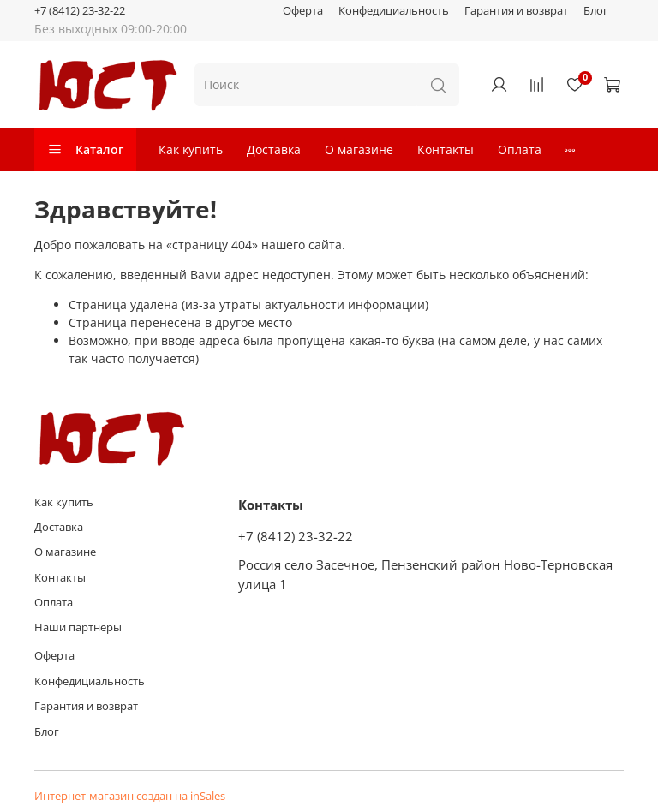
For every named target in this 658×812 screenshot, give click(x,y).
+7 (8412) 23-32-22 (80, 11)
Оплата (520, 149)
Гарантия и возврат (516, 11)
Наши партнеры (78, 627)
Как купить (191, 149)
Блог (596, 11)
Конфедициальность (394, 11)
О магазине (359, 149)
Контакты (446, 149)
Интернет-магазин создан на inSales (130, 796)
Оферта (303, 11)
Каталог (85, 149)
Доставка (274, 149)
